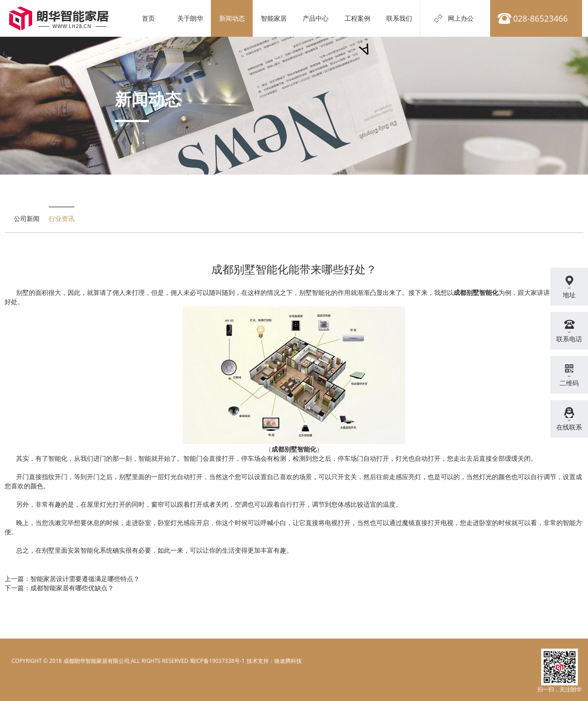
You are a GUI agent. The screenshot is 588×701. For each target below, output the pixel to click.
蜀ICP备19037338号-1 (217, 661)
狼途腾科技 (288, 661)
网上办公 (461, 18)
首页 (148, 18)
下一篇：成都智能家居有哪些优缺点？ (59, 588)
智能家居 (274, 18)
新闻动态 (232, 18)
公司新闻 (27, 218)
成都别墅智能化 (476, 292)
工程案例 (357, 18)
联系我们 (399, 18)
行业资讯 (62, 218)
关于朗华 (190, 18)
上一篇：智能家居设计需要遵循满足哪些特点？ (72, 579)
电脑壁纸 (257, 661)
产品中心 (316, 18)
